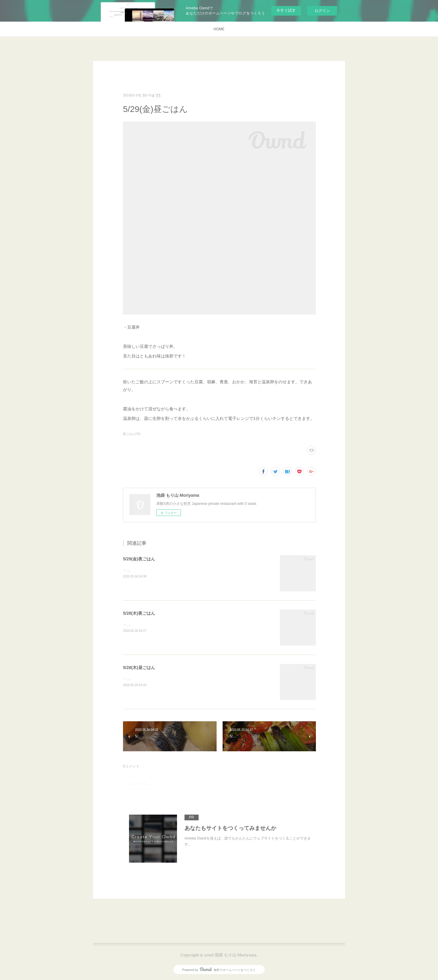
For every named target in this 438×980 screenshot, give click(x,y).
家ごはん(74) (132, 434)
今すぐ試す (286, 10)
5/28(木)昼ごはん (139, 668)
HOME (219, 29)
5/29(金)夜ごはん (139, 559)
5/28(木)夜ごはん (139, 613)
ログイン (322, 11)
